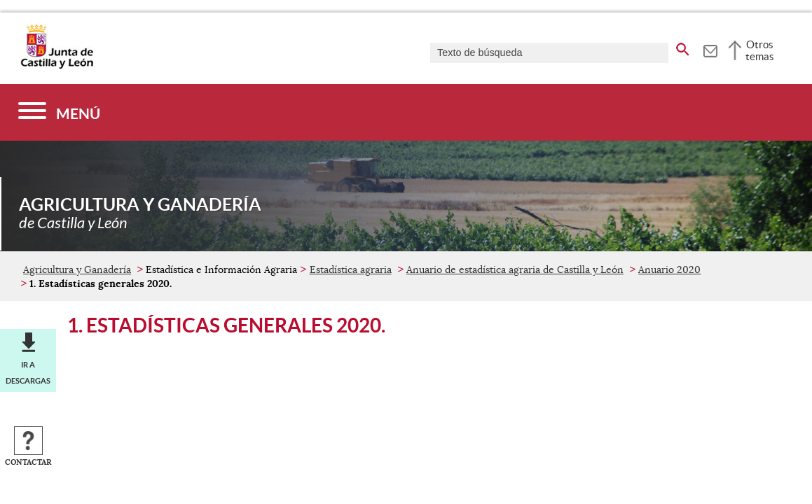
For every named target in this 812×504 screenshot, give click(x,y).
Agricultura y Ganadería (77, 269)
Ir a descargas (28, 372)
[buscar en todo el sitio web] (683, 47)
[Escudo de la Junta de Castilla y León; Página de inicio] (57, 66)
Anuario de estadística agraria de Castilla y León (515, 269)
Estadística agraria (351, 269)
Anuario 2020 (669, 269)
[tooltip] (710, 49)
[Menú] (59, 112)
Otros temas (760, 50)
